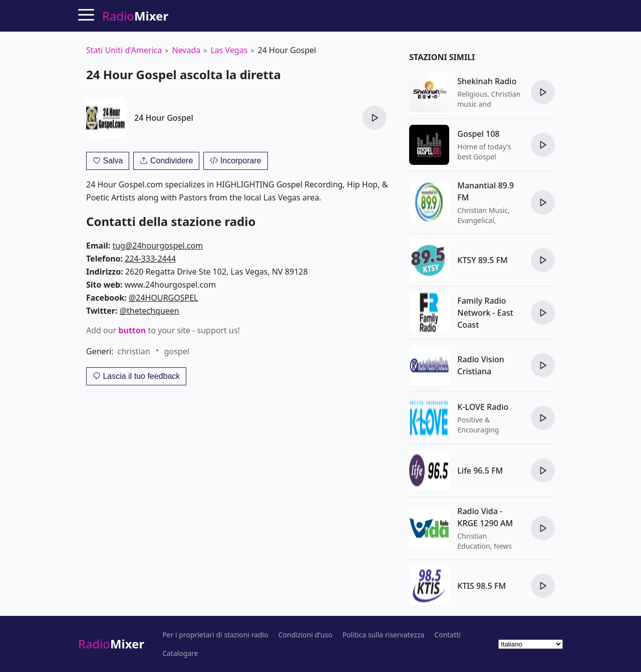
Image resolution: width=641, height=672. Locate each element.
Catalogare (180, 653)
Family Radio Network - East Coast (485, 313)
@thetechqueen (149, 311)
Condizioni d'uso (305, 635)
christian (134, 351)
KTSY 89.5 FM (483, 260)
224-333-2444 (150, 259)
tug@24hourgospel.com (157, 246)
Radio (111, 644)
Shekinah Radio (487, 81)
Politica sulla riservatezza (384, 635)
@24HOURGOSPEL (164, 298)
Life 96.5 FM (480, 471)
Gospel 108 (478, 134)
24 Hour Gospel (164, 118)
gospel (177, 351)
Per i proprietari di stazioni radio (215, 635)
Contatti (447, 635)
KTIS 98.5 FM (482, 586)
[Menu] (86, 15)
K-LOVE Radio (483, 407)
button (132, 330)
